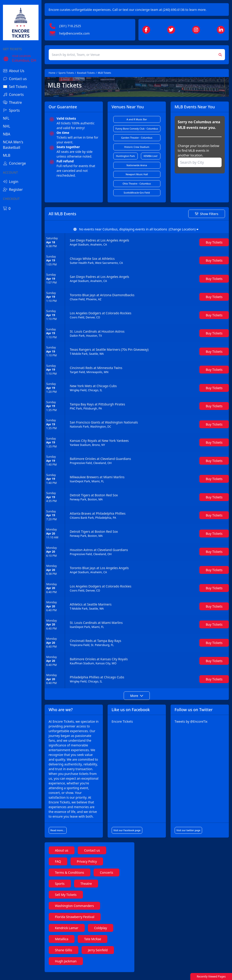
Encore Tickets (126, 721)
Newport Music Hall (140, 174)
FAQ (64, 866)
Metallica (68, 944)
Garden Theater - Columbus (140, 138)
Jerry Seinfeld (104, 955)
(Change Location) (187, 229)
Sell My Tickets (72, 899)
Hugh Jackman (72, 966)
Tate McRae (99, 944)
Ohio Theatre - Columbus (140, 184)
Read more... (64, 835)
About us (68, 855)
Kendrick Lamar (73, 933)
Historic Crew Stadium (140, 147)
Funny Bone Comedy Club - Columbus (140, 129)
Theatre (92, 888)
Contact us (98, 855)
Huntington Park (129, 156)
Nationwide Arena (140, 165)
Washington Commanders (81, 910)
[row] (140, 242)
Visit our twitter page (191, 835)
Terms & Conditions (76, 877)
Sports (66, 888)
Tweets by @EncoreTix (193, 721)
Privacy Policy (93, 866)
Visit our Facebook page (131, 835)
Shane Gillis (70, 955)
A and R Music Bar (140, 119)
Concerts (113, 877)
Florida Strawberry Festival (81, 922)
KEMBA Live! (153, 156)
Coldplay (107, 933)
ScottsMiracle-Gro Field (140, 193)
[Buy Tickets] (214, 242)
